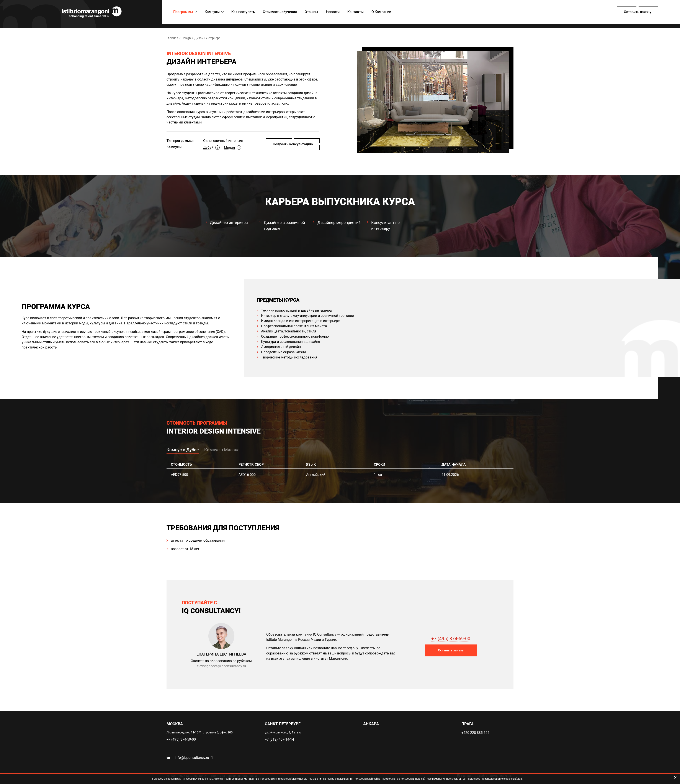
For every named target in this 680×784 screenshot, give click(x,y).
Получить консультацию (293, 144)
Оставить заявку (638, 12)
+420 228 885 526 (475, 733)
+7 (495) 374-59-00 (451, 639)
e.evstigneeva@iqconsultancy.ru (221, 666)
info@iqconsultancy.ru (192, 758)
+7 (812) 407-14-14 (279, 739)
